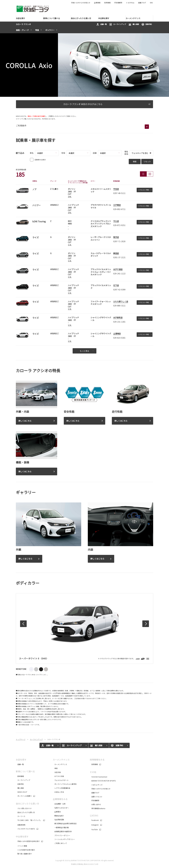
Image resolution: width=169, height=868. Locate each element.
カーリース (21, 816)
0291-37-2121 (119, 257)
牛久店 (116, 221)
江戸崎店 (117, 205)
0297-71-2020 (119, 241)
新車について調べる (25, 771)
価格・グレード (22, 30)
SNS (151, 3)
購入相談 (134, 24)
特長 (37, 30)
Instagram (94, 825)
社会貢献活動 (58, 819)
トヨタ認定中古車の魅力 (25, 850)
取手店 (116, 237)
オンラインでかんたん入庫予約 (65, 784)
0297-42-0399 (119, 290)
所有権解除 (118, 3)
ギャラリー (50, 30)
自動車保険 (21, 825)
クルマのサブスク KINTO (25, 829)
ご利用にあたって (60, 843)
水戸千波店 (118, 269)
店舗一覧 (102, 24)
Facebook (94, 820)
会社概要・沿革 (59, 804)
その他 (93, 772)
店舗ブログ (142, 3)
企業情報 (97, 3)
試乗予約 (147, 24)
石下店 (116, 285)
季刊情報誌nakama (98, 808)
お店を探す (21, 760)
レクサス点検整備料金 (62, 788)
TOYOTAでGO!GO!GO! (98, 777)
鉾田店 (116, 253)
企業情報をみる (60, 799)
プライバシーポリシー (62, 835)
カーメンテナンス (61, 760)
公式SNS (94, 815)
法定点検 (57, 772)
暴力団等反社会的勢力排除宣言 (65, 823)
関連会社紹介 (58, 816)
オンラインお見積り (24, 796)
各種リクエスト (96, 797)
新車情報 (20, 776)
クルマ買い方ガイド (24, 808)
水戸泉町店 (118, 317)
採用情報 (107, 3)
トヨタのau (130, 3)
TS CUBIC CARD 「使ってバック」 (29, 820)
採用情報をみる (97, 760)
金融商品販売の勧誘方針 (63, 831)
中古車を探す (22, 836)
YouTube (94, 829)
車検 (55, 768)
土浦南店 (117, 334)
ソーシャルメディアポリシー (64, 839)
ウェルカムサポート (61, 780)
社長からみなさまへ (61, 808)
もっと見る (87, 351)
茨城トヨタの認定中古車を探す (28, 841)
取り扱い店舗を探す (24, 854)
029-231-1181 (119, 322)
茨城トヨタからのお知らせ (81, 3)
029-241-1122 (119, 274)
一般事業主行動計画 (61, 827)
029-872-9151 (119, 225)
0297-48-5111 (119, 193)
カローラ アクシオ (23, 24)
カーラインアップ (118, 24)
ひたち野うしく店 (121, 301)
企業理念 (57, 812)
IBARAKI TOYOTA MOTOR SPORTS (103, 781)
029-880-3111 (119, 306)
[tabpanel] (84, 65)
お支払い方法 (58, 792)
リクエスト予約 (145, 190)
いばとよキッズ (96, 785)
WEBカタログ (22, 792)
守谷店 (116, 189)
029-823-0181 (119, 338)
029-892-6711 (119, 209)
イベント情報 (21, 846)
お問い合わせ (95, 804)
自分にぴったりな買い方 (27, 804)
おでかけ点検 (58, 776)
